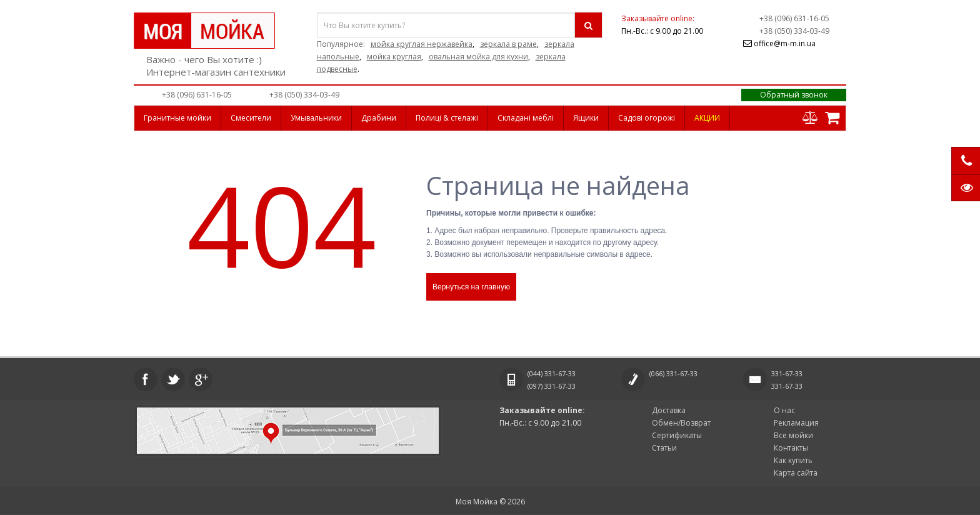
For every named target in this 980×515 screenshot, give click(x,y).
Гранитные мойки (177, 118)
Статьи (664, 448)
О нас (784, 410)
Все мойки (793, 435)
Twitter (173, 379)
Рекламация (796, 423)
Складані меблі (526, 118)
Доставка (669, 410)
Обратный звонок (794, 95)
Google (201, 379)
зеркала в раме (508, 44)
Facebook (146, 379)
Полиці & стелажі (447, 118)
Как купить (793, 460)
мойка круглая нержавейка (422, 44)
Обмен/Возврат (681, 423)
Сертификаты (677, 435)
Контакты (791, 448)
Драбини (379, 118)
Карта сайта (796, 473)
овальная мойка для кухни (478, 57)
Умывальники (316, 118)
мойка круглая (394, 57)
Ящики (586, 118)
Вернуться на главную (471, 287)
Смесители (251, 118)
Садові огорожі (647, 118)
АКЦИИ (707, 118)
